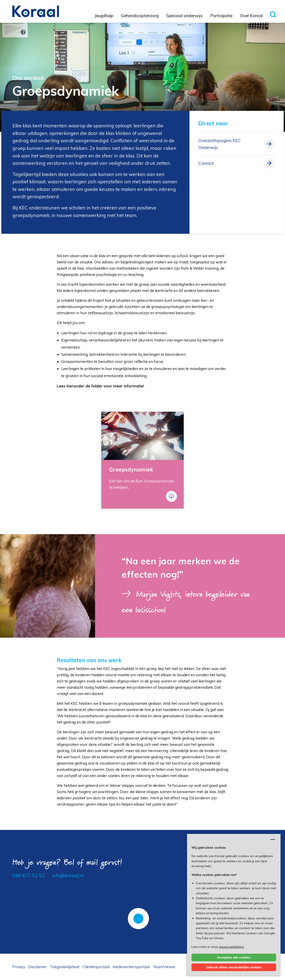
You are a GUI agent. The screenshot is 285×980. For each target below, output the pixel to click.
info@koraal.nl (68, 875)
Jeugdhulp (104, 16)
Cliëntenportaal (96, 967)
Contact (206, 163)
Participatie (221, 16)
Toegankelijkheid (65, 967)
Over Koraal (251, 16)
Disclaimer (38, 967)
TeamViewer (164, 967)
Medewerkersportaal (131, 967)
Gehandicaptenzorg (140, 16)
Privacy (19, 967)
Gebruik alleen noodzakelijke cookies (234, 967)
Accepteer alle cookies (234, 957)
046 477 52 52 (28, 875)
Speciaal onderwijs (184, 16)
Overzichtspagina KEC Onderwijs (220, 144)
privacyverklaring (231, 947)
